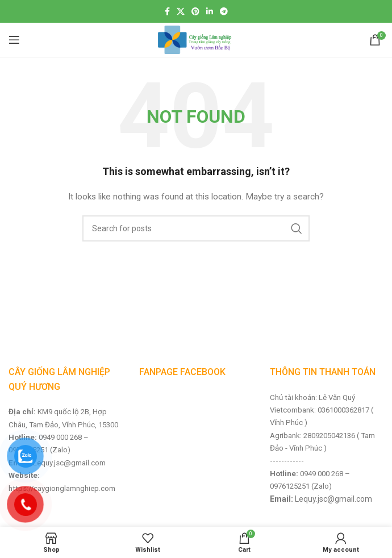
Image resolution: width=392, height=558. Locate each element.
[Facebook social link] (167, 11)
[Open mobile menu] (14, 40)
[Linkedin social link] (210, 11)
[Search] (196, 228)
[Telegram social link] (224, 11)
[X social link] (181, 11)
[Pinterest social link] (195, 11)
